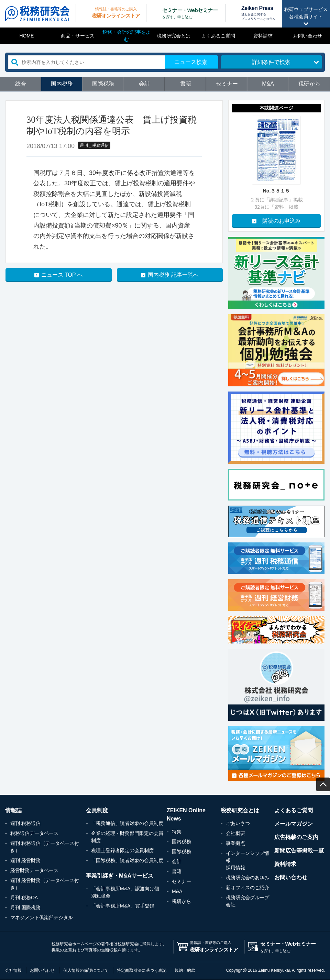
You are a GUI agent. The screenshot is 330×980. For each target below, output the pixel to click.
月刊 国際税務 (25, 907)
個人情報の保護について (86, 970)
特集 (177, 832)
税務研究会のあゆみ (247, 878)
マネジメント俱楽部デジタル (42, 917)
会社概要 (235, 833)
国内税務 (62, 84)
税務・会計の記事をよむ (126, 36)
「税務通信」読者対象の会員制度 (127, 823)
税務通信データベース (34, 833)
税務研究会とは (174, 36)
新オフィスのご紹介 (247, 888)
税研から (309, 84)
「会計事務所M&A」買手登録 (123, 906)
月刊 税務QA (24, 898)
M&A (268, 84)
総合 (21, 84)
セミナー (227, 84)
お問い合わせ (308, 36)
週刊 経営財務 (25, 860)
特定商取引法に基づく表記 (142, 970)
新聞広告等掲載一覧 (299, 851)
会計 (144, 84)
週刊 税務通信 (25, 823)
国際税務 (103, 84)
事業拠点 (235, 843)
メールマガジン (294, 824)
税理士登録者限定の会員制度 (122, 850)
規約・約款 (185, 970)
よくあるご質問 (218, 36)
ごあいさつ (238, 823)
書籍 (186, 84)
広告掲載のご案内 (296, 837)
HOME (26, 36)
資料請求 (263, 36)
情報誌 (13, 810)
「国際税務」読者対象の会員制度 (127, 860)
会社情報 (13, 970)
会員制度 (97, 810)
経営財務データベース (34, 870)
